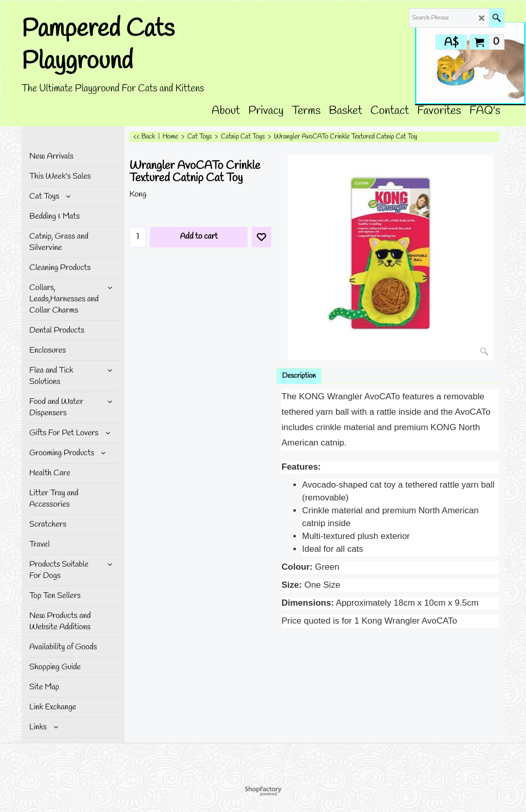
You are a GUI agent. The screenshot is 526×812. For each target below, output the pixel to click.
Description (299, 376)
